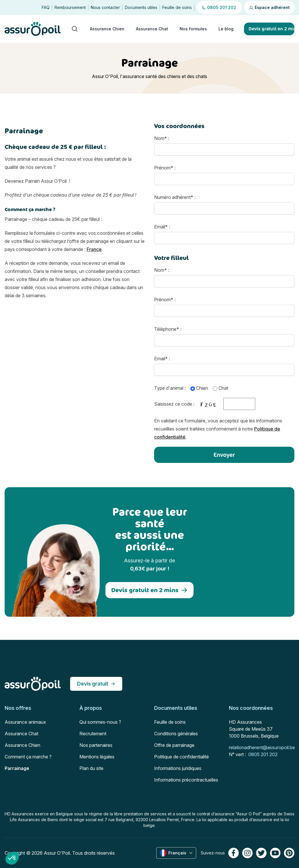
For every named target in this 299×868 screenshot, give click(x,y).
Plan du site (91, 768)
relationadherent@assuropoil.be (262, 747)
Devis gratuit (96, 684)
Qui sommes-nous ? (100, 722)
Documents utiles (141, 7)
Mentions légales (97, 757)
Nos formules (193, 29)
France (94, 249)
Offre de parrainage (174, 745)
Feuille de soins (177, 7)
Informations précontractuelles (186, 780)
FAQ (46, 7)
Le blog (226, 29)
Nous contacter (105, 7)
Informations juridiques (178, 768)
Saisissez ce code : (205, 404)
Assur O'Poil (57, 853)
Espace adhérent (269, 8)
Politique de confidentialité (182, 757)
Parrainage (17, 768)
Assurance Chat (152, 29)
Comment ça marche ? (28, 757)
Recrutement (93, 734)
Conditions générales (176, 734)
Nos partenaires (96, 745)
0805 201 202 (263, 754)
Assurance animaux (25, 722)
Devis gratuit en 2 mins (149, 590)
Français (177, 853)
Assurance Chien (107, 29)
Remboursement (70, 7)
